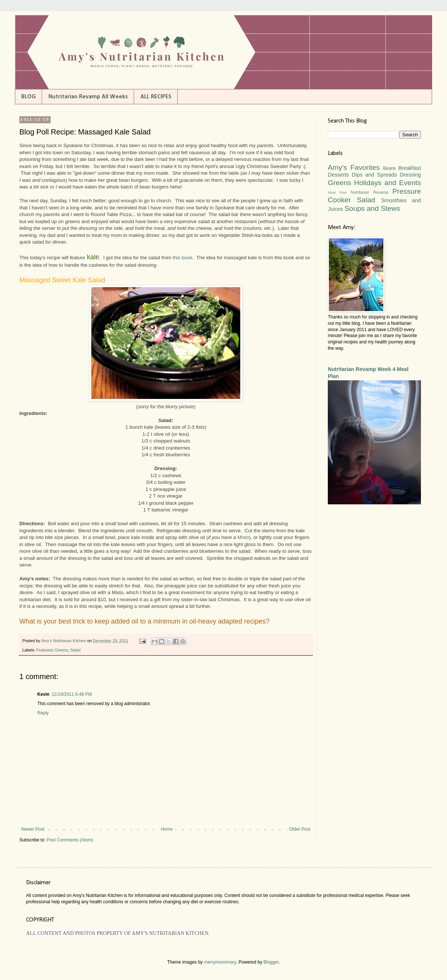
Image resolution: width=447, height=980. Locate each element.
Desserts (338, 175)
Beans (389, 168)
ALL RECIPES (156, 97)
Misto (243, 537)
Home (167, 829)
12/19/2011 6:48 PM (72, 694)
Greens (61, 650)
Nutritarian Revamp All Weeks (88, 97)
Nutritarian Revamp (369, 192)
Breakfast (410, 168)
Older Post (300, 829)
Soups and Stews (372, 208)
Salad (75, 650)
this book (182, 258)
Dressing (410, 175)
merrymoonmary (220, 962)
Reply (43, 713)
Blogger (271, 962)
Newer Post (33, 829)
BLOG (28, 97)
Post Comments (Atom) (70, 840)
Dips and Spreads (374, 175)
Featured (45, 650)
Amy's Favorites (354, 167)
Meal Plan (337, 192)
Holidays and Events (388, 183)
